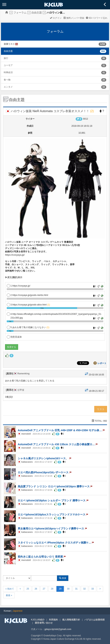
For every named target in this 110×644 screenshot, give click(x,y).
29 (60, 589)
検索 (63, 578)
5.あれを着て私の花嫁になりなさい (28, 327)
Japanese (18, 611)
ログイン (56, 18)
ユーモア (8, 65)
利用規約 (53, 620)
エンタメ (8, 87)
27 (44, 589)
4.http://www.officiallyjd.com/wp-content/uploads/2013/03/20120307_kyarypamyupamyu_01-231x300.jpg (54, 314)
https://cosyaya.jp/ (15, 255)
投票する (12, 347)
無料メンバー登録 (74, 18)
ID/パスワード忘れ (97, 18)
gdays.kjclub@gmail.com (58, 629)
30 (68, 589)
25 (28, 589)
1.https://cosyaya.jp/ (18, 286)
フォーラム (20, 13)
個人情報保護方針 (71, 620)
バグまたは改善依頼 (94, 620)
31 (76, 589)
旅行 (6, 58)
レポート (102, 363)
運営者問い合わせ (44, 623)
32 (85, 589)
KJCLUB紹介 (38, 620)
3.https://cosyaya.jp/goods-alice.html (28, 305)
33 (93, 589)
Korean (7, 611)
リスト (101, 409)
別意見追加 (14, 337)
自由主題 (37, 13)
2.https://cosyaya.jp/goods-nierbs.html (27, 295)
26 (36, 589)
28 (52, 589)
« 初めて (10, 589)
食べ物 (7, 80)
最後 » (9, 595)
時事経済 (8, 72)
